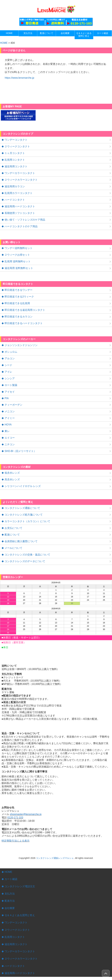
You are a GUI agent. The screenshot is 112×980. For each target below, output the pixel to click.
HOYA (8, 425)
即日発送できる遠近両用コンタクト (25, 310)
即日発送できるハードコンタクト (24, 323)
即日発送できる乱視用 (17, 303)
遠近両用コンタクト (16, 166)
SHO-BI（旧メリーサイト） (20, 451)
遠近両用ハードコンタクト (20, 206)
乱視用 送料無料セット (18, 261)
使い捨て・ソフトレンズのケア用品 (25, 220)
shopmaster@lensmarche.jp (26, 814)
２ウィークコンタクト (17, 146)
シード (8, 365)
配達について (12, 535)
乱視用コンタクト (15, 160)
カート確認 (11, 879)
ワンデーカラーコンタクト (20, 173)
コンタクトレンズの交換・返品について (27, 555)
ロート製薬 (11, 385)
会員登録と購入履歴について (21, 541)
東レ (7, 431)
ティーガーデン (13, 405)
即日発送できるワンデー (19, 290)
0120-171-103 (15, 818)
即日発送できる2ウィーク (19, 297)
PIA (7, 398)
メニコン (10, 411)
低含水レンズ (12, 473)
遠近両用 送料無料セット (19, 268)
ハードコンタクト (15, 200)
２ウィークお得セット (17, 255)
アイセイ (10, 392)
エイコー (10, 438)
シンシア (10, 378)
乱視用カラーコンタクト (19, 193)
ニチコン (10, 444)
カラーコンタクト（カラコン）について (27, 521)
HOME (8, 872)
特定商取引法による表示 (16, 841)
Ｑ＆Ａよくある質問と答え (20, 915)
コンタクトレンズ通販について (22, 508)
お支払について (13, 528)
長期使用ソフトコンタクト (20, 213)
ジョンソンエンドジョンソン (21, 345)
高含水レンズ (12, 479)
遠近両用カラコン (15, 186)
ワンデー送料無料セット (19, 248)
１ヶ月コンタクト (15, 153)
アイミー (10, 418)
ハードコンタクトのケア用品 (21, 226)
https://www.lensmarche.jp (19, 78)
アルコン (10, 358)
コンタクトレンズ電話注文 (20, 886)
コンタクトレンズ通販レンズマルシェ (55, 858)
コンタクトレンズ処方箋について (24, 515)
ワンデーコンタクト (16, 140)
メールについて (13, 548)
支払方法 (10, 894)
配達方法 (10, 901)
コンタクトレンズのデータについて (25, 561)
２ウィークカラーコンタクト (21, 180)
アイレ (8, 372)
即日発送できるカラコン (19, 317)
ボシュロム (11, 352)
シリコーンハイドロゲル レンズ (23, 486)
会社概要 (10, 908)
